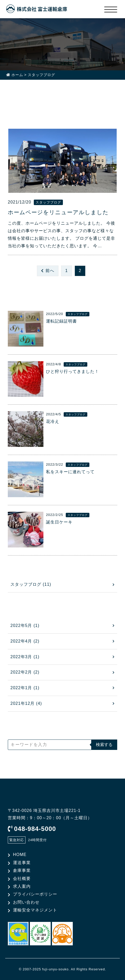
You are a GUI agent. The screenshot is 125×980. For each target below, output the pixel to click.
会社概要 (22, 879)
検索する (104, 745)
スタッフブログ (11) (31, 584)
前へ (50, 271)
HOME (20, 855)
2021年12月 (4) (26, 703)
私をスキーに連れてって (70, 472)
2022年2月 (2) (25, 672)
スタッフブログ (48, 202)
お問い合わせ (26, 902)
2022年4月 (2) (25, 641)
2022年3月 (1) (25, 657)
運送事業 (22, 863)
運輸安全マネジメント (35, 910)
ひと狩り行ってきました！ (73, 371)
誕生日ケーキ (59, 522)
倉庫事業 (22, 870)
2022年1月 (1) (25, 688)
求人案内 (22, 886)
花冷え (53, 421)
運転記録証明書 (61, 321)
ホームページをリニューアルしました (58, 212)
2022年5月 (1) (25, 625)
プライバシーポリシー (35, 894)
